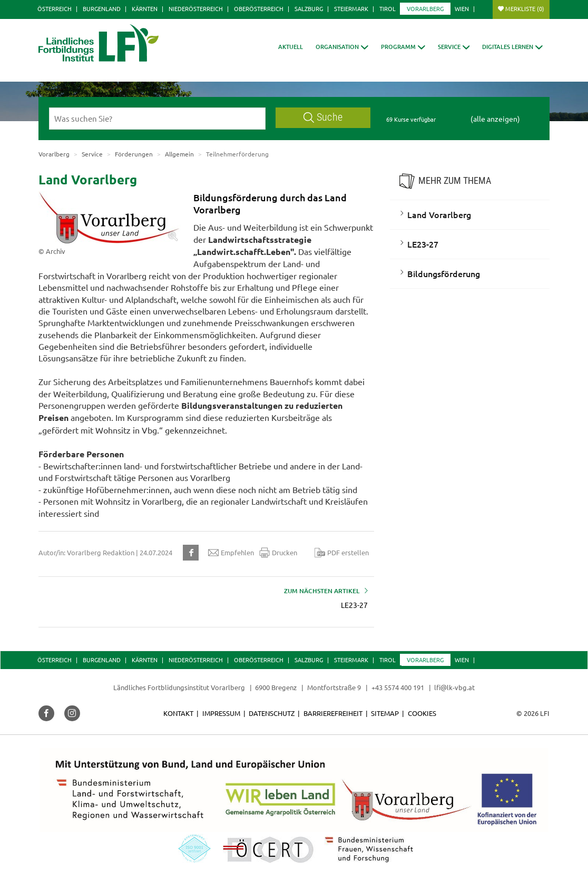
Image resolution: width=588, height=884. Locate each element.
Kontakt (178, 713)
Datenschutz (272, 713)
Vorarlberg (425, 8)
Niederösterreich (196, 8)
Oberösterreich (259, 8)
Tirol (388, 8)
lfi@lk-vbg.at (454, 687)
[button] (342, 47)
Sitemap (385, 713)
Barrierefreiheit (333, 713)
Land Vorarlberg (439, 214)
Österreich (55, 8)
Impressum (221, 713)
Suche (323, 117)
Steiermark (351, 8)
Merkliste (525, 8)
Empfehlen (231, 553)
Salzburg (309, 8)
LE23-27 (423, 244)
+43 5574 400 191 (398, 687)
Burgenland (102, 8)
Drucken (278, 553)
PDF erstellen (342, 553)
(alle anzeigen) (495, 119)
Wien (462, 8)
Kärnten (145, 8)
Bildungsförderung (444, 273)
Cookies (422, 713)
